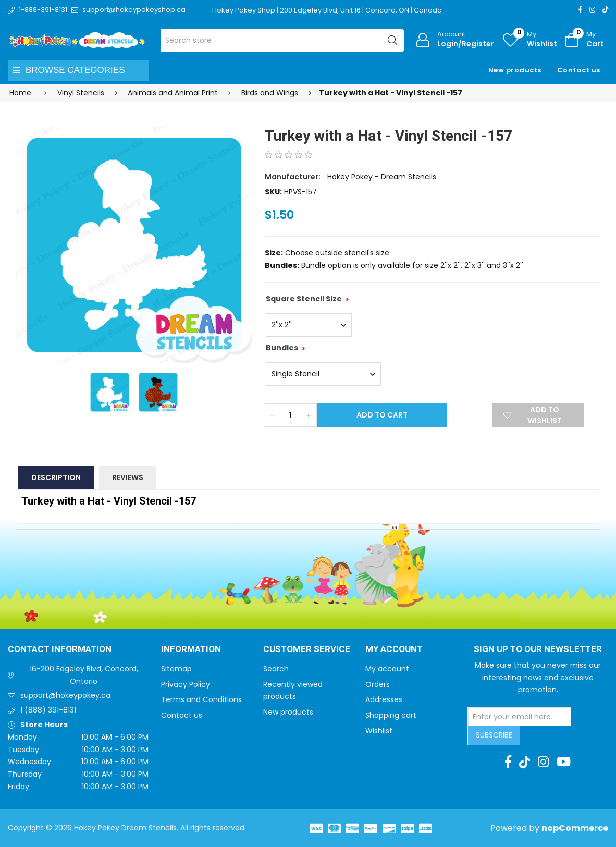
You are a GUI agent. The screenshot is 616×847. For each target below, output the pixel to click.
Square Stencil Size (304, 299)
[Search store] (282, 40)
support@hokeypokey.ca (65, 695)
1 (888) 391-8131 (48, 710)
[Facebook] (580, 10)
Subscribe (494, 735)
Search (276, 669)
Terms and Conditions (201, 699)
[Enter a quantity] (291, 415)
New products (515, 70)
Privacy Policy (186, 684)
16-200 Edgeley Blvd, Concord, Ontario (84, 675)
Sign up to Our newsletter (538, 649)
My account (387, 669)
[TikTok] (605, 10)
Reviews (128, 477)
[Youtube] (564, 762)
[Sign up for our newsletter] (520, 717)
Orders (378, 684)
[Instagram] (592, 10)
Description (56, 477)
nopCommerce (575, 828)
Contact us (579, 70)
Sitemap (176, 669)
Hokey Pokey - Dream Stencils (382, 177)
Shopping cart (391, 715)
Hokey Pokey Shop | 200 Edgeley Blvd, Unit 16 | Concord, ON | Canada (327, 10)
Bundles (282, 348)
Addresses (384, 699)
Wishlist (379, 731)
